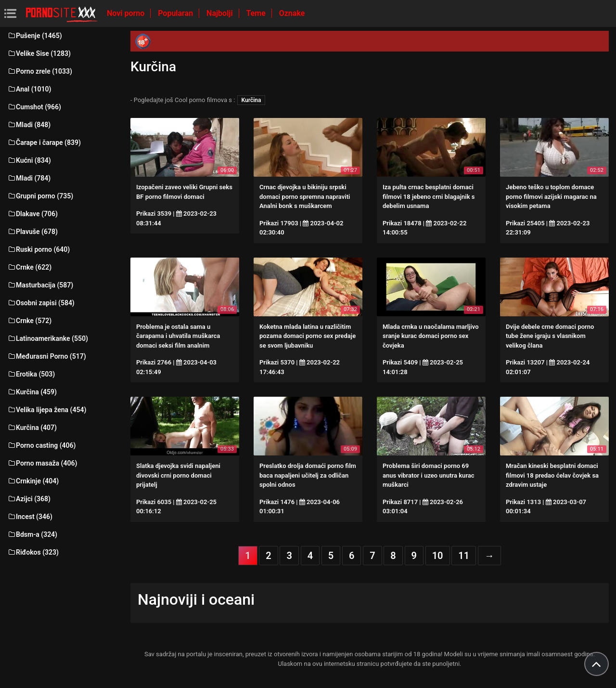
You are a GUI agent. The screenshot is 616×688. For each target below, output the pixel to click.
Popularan (176, 13)
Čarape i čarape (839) (44, 143)
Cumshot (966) (34, 107)
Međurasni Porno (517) (47, 356)
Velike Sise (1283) (39, 53)
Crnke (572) (29, 321)
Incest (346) (30, 517)
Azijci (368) (29, 499)
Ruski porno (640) (38, 249)
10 (438, 556)
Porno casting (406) (41, 445)
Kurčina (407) (32, 428)
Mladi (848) (29, 125)
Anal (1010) (29, 89)
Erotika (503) (31, 374)
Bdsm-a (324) (32, 534)
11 (464, 556)
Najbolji (220, 13)
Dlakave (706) (32, 214)
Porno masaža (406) (42, 463)
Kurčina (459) (32, 392)
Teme (257, 13)
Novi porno (127, 13)
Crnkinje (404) (33, 481)
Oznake (292, 13)
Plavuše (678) (32, 232)
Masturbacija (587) (40, 285)
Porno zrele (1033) (40, 71)
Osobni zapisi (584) (41, 303)
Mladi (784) (29, 178)
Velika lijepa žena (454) (47, 410)
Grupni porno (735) (40, 196)
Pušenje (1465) (35, 36)
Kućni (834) (29, 160)
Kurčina (251, 100)
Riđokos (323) (33, 552)
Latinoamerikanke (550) (48, 338)
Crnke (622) (29, 267)
